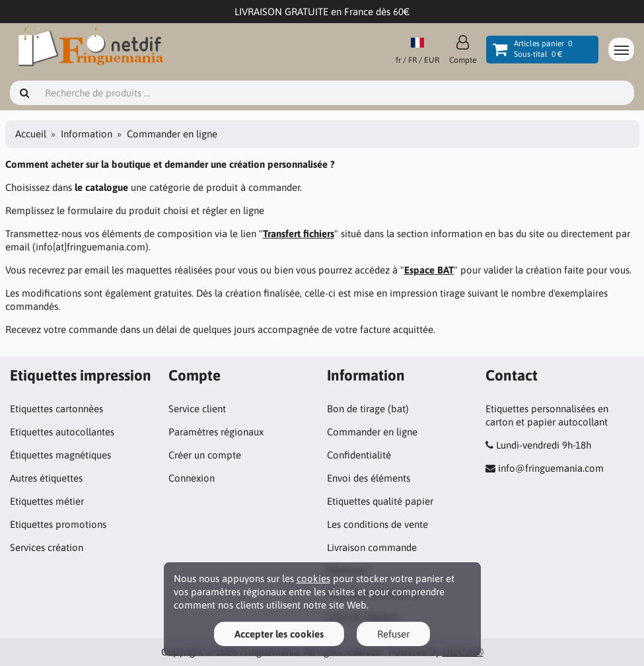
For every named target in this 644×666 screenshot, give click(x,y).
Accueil (31, 134)
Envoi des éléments (369, 478)
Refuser (393, 634)
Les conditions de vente (377, 524)
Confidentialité (359, 455)
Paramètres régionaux (216, 432)
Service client (197, 409)
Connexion (192, 478)
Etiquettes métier (47, 501)
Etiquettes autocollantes (62, 432)
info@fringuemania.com (551, 468)
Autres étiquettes (46, 478)
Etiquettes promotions (58, 524)
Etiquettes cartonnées (56, 409)
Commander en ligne (372, 432)
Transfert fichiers (299, 234)
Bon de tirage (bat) (368, 409)
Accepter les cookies (279, 634)
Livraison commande (372, 547)
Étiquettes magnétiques (60, 455)
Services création (47, 547)
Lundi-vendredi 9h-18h (544, 445)
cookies (313, 578)
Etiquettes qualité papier (380, 501)
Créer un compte (205, 455)
